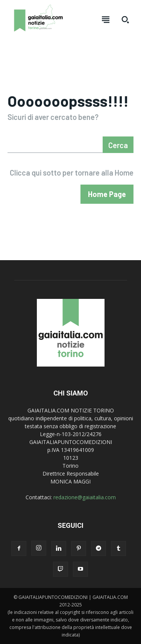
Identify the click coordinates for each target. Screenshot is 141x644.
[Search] (118, 145)
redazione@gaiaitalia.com (85, 497)
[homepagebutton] (107, 194)
